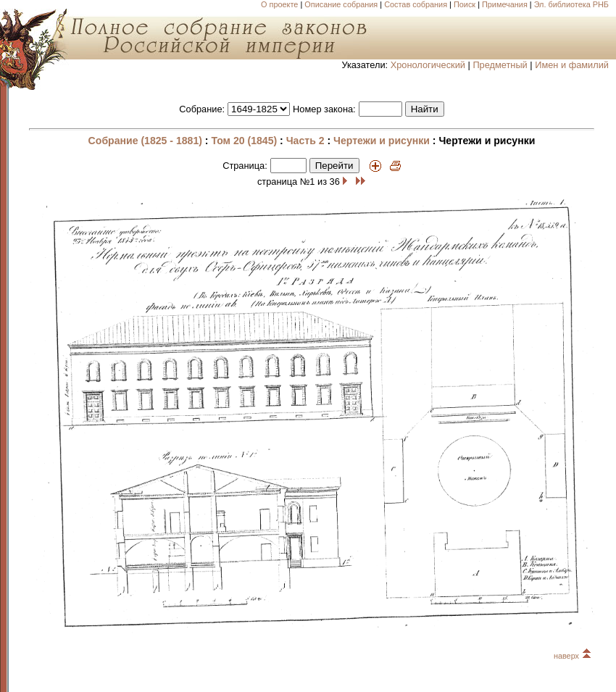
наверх (572, 656)
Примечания (505, 4)
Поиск (465, 4)
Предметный (500, 65)
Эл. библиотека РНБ (571, 4)
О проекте (279, 4)
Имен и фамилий (572, 65)
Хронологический (428, 65)
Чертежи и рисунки (382, 141)
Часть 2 (305, 141)
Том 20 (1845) (244, 141)
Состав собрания (416, 4)
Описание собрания (341, 4)
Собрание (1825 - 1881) (145, 141)
